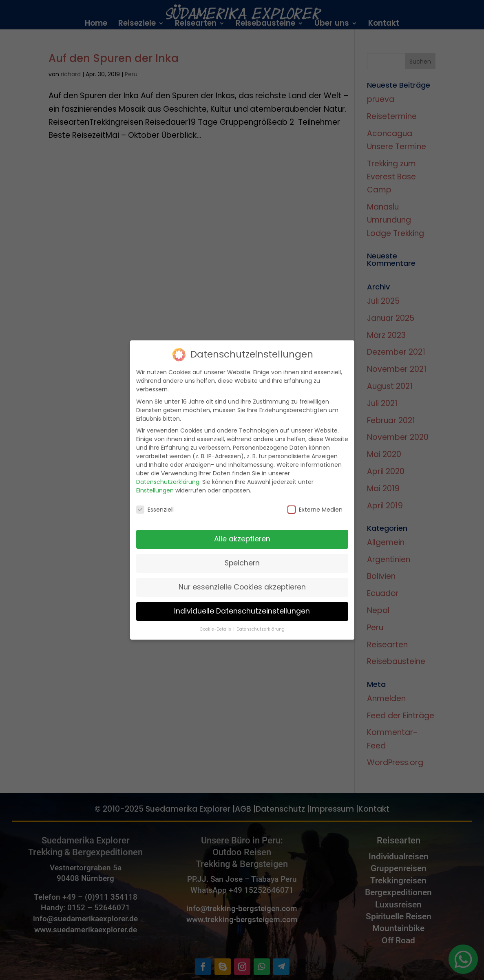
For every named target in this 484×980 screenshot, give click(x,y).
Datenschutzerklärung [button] (261, 621)
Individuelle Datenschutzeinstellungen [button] (242, 603)
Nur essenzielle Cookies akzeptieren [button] (242, 578)
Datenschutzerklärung (168, 473)
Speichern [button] (242, 554)
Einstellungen (155, 482)
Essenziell (155, 501)
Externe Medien (315, 501)
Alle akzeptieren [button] (242, 530)
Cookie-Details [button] (216, 621)
